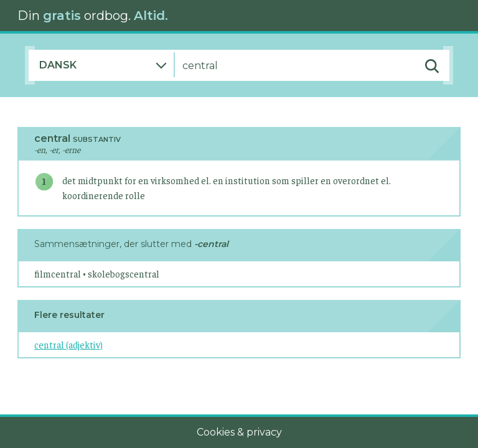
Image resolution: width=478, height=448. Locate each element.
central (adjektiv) (68, 344)
